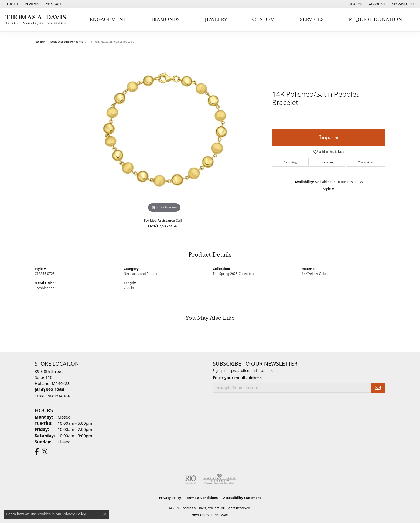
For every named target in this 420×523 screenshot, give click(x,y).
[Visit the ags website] (219, 479)
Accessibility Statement (242, 498)
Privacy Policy (170, 498)
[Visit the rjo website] (191, 479)
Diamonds (165, 20)
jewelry (40, 42)
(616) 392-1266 (163, 226)
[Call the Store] (49, 390)
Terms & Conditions (202, 498)
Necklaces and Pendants (66, 42)
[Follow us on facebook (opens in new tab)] (37, 452)
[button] (355, 4)
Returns (327, 162)
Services (312, 20)
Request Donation (375, 20)
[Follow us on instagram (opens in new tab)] (44, 452)
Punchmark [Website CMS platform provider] (220, 515)
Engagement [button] (108, 20)
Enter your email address (237, 377)
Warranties (366, 162)
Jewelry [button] (216, 20)
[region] (164, 133)
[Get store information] (53, 396)
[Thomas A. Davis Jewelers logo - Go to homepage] (37, 20)
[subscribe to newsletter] (378, 388)
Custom (264, 20)
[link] (12, 4)
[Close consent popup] (105, 514)
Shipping (290, 162)
